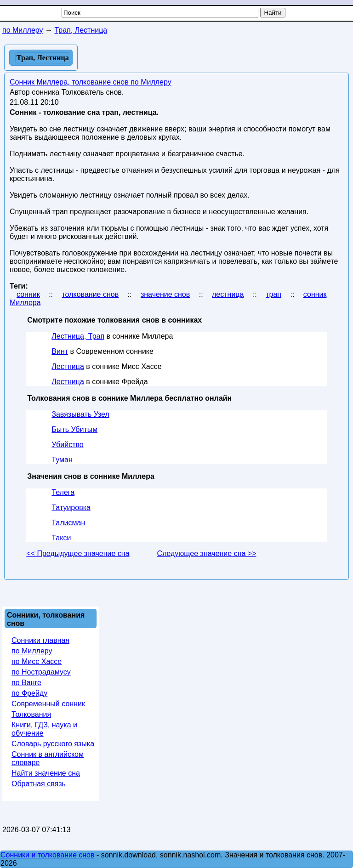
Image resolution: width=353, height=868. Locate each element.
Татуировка (71, 508)
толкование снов (90, 294)
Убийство (67, 445)
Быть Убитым (74, 429)
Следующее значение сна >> (207, 553)
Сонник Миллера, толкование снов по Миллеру (91, 82)
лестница (228, 294)
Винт (60, 351)
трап (273, 294)
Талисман (68, 523)
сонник (28, 294)
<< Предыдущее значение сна (78, 553)
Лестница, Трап (78, 336)
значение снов (165, 294)
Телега (63, 492)
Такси (61, 538)
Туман (62, 460)
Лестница (68, 366)
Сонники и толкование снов (48, 855)
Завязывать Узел (80, 414)
